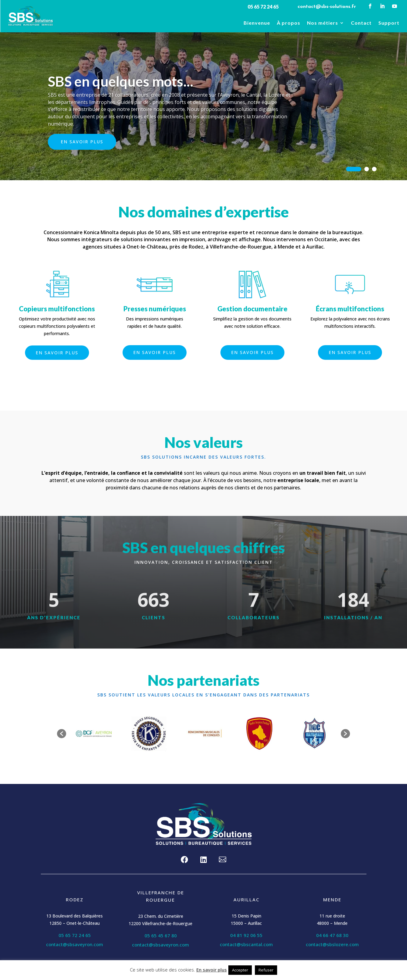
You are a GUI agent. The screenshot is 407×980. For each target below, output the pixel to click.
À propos (289, 23)
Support (389, 23)
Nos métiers (323, 23)
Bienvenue (257, 23)
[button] (62, 734)
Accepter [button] (240, 970)
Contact (361, 23)
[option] (94, 733)
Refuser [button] (266, 970)
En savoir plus (82, 144)
